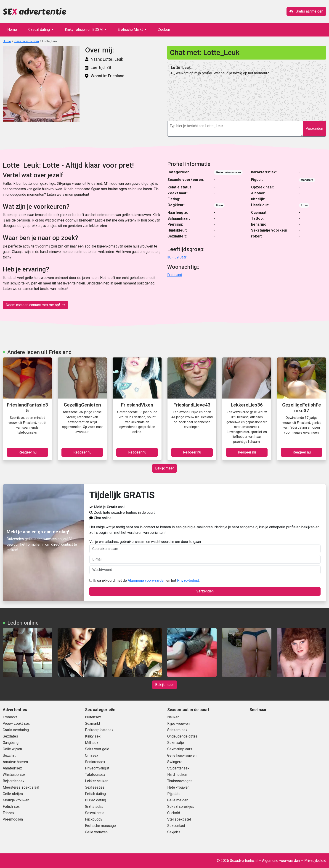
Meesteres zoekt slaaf (21, 787)
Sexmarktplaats (180, 749)
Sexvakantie (95, 813)
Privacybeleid (188, 580)
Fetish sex (11, 807)
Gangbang (11, 743)
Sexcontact (176, 826)
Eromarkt (10, 717)
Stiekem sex (177, 730)
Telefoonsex (95, 775)
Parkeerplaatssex (99, 730)
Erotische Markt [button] (131, 30)
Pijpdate (174, 794)
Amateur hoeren (15, 762)
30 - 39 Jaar (177, 257)
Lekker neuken (97, 781)
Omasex (92, 755)
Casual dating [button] (40, 30)
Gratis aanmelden (306, 11)
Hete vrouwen (178, 787)
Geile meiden (178, 800)
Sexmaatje (176, 743)
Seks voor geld (97, 749)
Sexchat (9, 755)
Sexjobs (174, 832)
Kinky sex (93, 736)
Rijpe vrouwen (178, 723)
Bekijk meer (164, 468)
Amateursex (12, 768)
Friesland (175, 275)
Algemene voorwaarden (147, 580)
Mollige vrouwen (16, 800)
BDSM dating (96, 800)
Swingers (175, 762)
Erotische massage (100, 826)
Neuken (173, 717)
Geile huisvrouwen (27, 41)
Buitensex (93, 717)
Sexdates (10, 736)
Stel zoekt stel (179, 819)
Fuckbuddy (94, 819)
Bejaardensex (14, 781)
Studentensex (178, 768)
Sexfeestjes (95, 787)
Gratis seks (94, 807)
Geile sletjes (13, 794)
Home (12, 30)
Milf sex (92, 743)
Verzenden (314, 129)
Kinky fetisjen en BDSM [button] (84, 30)
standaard (307, 180)
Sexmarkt (93, 723)
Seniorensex (95, 762)
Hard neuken (177, 775)
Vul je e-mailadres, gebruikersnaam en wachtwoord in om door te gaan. (205, 546)
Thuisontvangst (179, 781)
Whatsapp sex (14, 775)
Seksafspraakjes (181, 807)
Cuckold (174, 813)
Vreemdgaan (13, 819)
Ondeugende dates (182, 736)
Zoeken (164, 30)
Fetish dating (95, 794)
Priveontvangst (97, 768)
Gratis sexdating (16, 730)
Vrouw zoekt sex (16, 723)
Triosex (9, 813)
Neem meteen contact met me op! (35, 305)
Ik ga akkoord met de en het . (145, 580)
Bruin (219, 205)
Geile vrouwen (96, 832)
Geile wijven (12, 749)
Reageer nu (28, 452)
